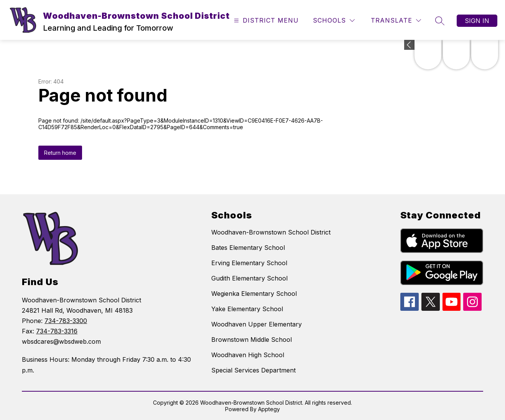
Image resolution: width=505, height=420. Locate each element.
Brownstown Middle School (252, 340)
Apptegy (269, 409)
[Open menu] (265, 21)
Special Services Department (253, 370)
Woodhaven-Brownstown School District (271, 232)
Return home (60, 153)
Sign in (477, 21)
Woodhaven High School (248, 355)
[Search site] (440, 21)
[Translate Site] (396, 21)
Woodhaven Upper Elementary (257, 324)
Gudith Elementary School (249, 278)
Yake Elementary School (247, 309)
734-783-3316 (57, 331)
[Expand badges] (409, 45)
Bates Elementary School (248, 248)
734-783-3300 (66, 321)
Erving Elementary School (249, 263)
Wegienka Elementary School (254, 294)
